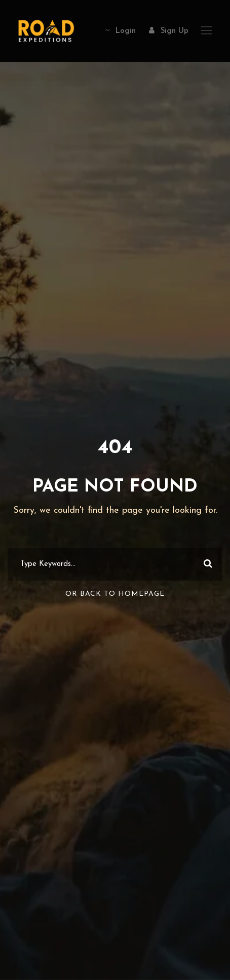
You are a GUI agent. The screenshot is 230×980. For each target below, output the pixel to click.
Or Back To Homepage (115, 594)
